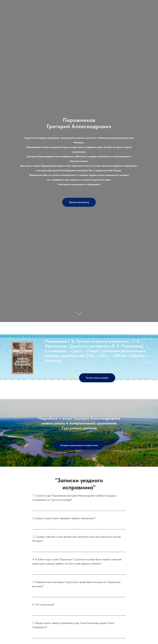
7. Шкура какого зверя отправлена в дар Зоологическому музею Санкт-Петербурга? (74, 625)
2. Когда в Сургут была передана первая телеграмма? (64, 518)
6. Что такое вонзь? (43, 604)
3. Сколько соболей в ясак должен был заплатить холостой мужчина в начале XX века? (77, 539)
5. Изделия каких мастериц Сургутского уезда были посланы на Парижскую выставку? (76, 584)
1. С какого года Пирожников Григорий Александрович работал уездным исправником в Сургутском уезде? (74, 498)
